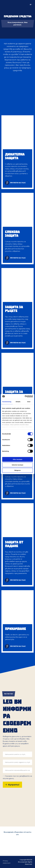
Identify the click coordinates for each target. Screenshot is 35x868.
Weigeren (17, 470)
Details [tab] (18, 402)
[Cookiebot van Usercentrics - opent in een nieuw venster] (25, 396)
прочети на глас (18, 183)
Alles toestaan (18, 459)
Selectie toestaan (17, 465)
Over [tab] (29, 402)
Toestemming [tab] (7, 402)
